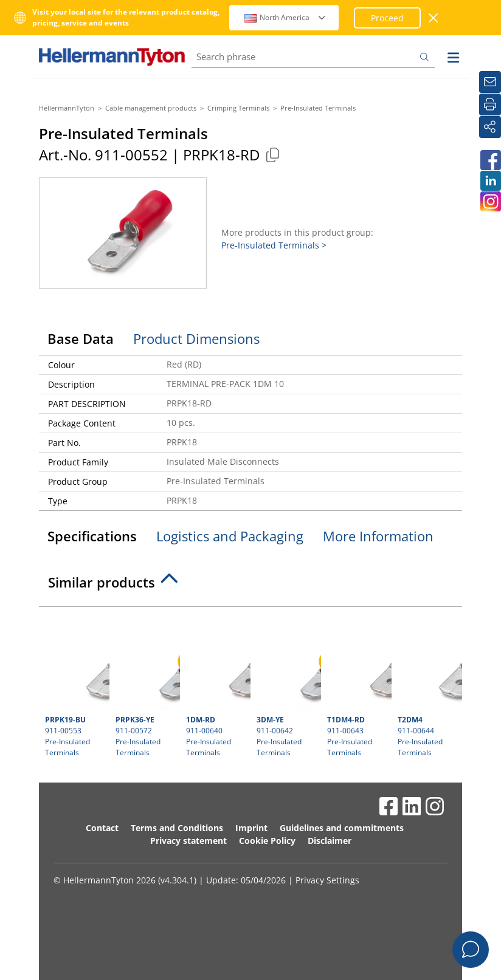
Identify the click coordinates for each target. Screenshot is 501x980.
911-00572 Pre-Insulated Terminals (146, 685)
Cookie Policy (267, 841)
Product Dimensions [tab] (196, 338)
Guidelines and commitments (342, 828)
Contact (102, 828)
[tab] (250, 586)
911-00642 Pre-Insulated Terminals (287, 685)
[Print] (490, 105)
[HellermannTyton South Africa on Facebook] (490, 160)
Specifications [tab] (92, 536)
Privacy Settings (327, 880)
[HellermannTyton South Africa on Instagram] (490, 201)
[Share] (490, 127)
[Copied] (272, 155)
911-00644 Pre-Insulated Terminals (428, 685)
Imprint (251, 828)
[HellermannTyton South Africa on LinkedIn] (490, 181)
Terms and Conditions (177, 828)
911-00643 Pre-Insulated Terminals (358, 685)
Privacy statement (188, 841)
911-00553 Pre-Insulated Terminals (76, 685)
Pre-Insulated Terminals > (274, 245)
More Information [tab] (378, 536)
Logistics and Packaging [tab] (230, 536)
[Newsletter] (490, 82)
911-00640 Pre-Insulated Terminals (217, 685)
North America (285, 17)
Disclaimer (330, 841)
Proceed (387, 18)
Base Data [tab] (81, 338)
